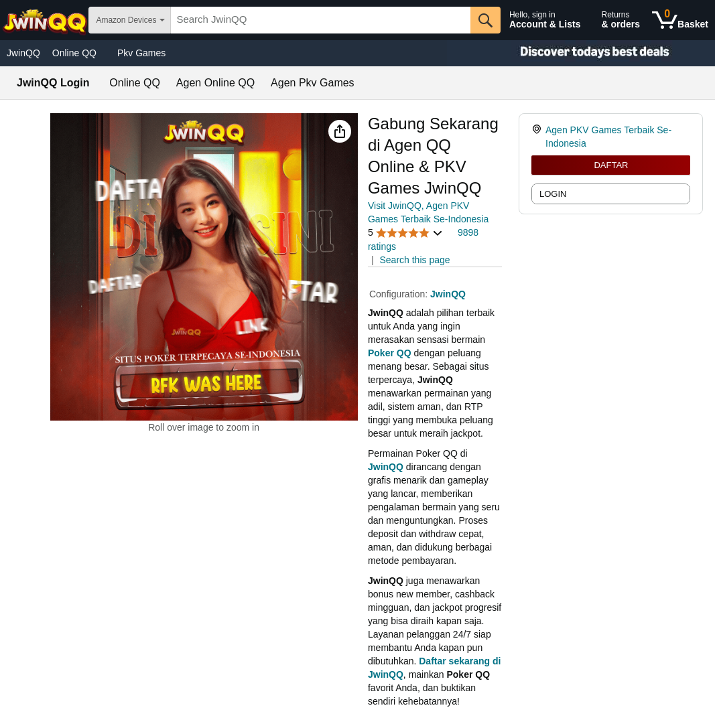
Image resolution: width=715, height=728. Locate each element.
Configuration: (400, 294)
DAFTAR (611, 165)
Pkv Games (141, 53)
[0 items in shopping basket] (680, 20)
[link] (538, 137)
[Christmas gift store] (581, 53)
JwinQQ (23, 53)
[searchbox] (321, 20)
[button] (340, 131)
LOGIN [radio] (553, 194)
